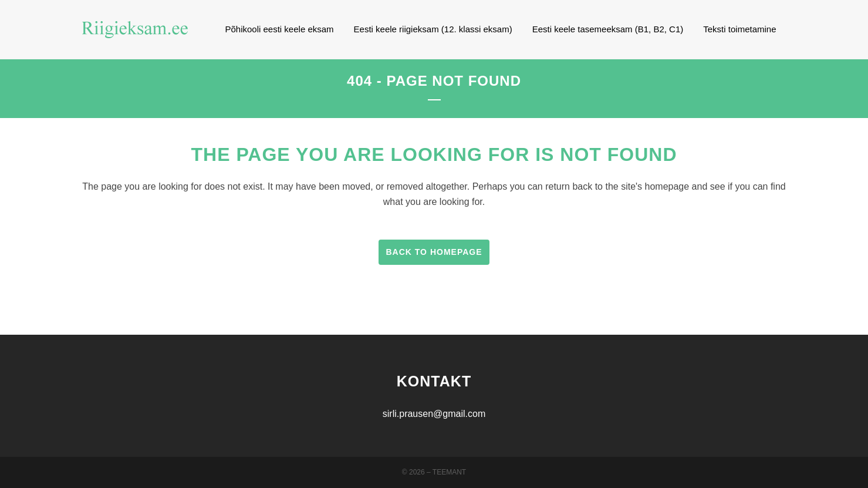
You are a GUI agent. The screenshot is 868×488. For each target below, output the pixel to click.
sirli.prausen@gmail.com (434, 414)
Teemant (449, 472)
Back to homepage (434, 252)
